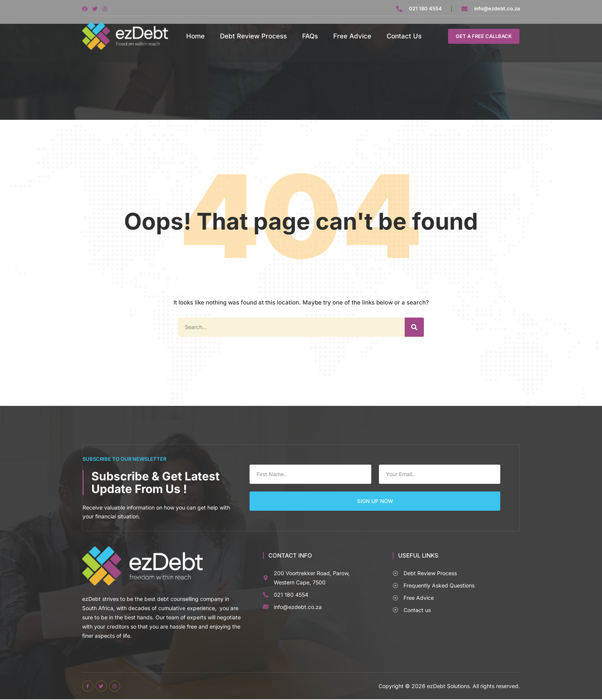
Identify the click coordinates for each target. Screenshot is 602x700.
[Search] (414, 327)
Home (195, 36)
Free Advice (352, 36)
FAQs (310, 36)
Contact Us (404, 36)
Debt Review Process (253, 36)
